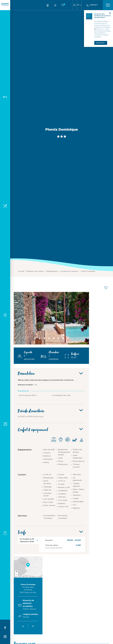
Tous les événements (5, 424)
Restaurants (5, 206)
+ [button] (17, 572)
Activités (5, 315)
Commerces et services (5, 533)
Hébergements (5, 97)
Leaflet (20, 577)
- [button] (16, 575)
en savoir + (102, 46)
